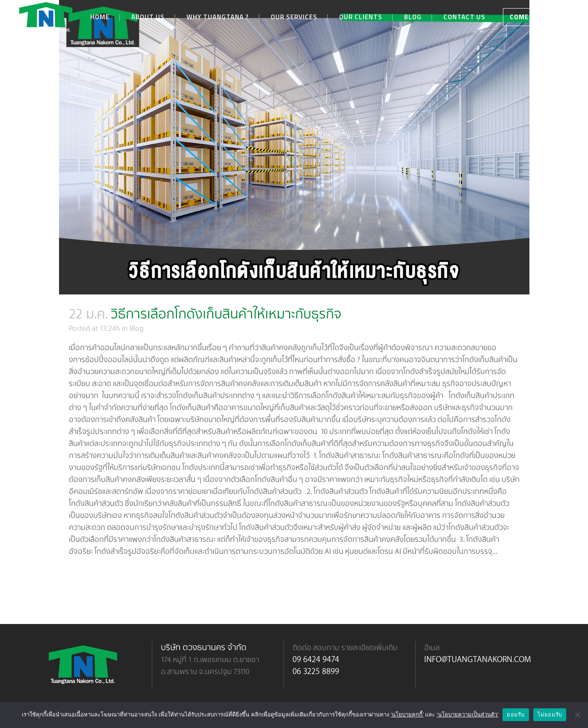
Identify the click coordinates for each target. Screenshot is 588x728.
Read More (93, 576)
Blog (137, 328)
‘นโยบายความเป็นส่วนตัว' (467, 715)
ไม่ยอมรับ (550, 715)
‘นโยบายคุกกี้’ (407, 715)
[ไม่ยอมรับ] (577, 715)
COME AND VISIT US (542, 17)
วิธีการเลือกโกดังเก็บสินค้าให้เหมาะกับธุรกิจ (226, 313)
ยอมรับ (516, 715)
